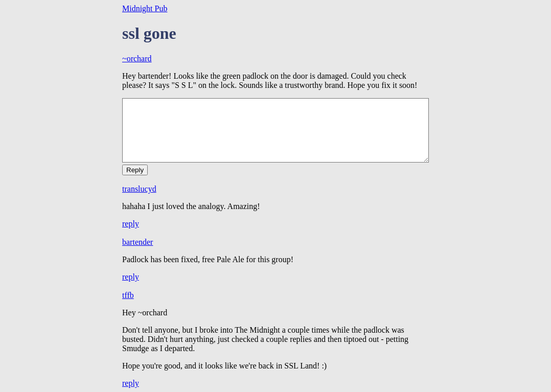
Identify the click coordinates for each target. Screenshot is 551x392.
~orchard (137, 59)
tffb (128, 295)
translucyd (139, 189)
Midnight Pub (145, 8)
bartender (137, 242)
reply (131, 224)
